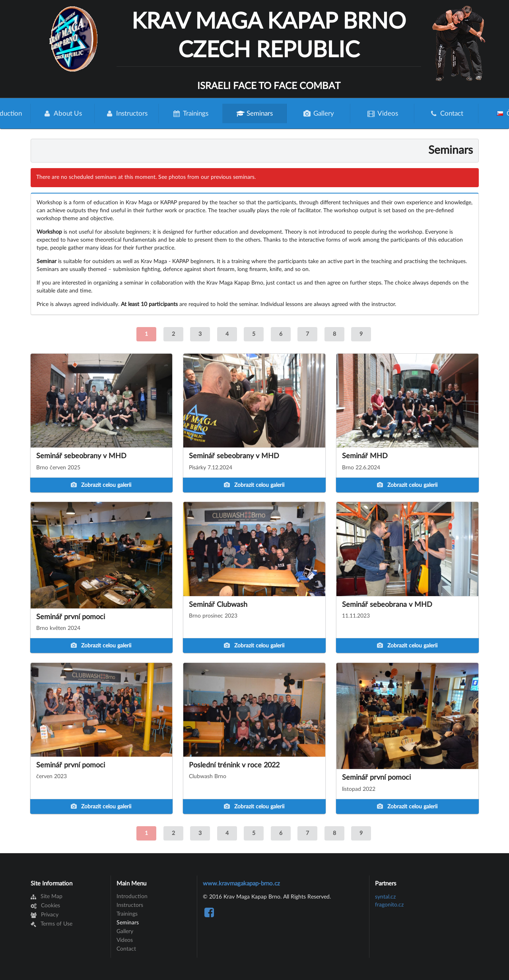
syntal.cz (385, 897)
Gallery (319, 113)
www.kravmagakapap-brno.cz (241, 884)
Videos (383, 113)
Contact (447, 113)
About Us (63, 113)
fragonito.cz (389, 905)
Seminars (254, 113)
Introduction (132, 897)
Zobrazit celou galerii (101, 485)
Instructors (126, 113)
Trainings (190, 113)
